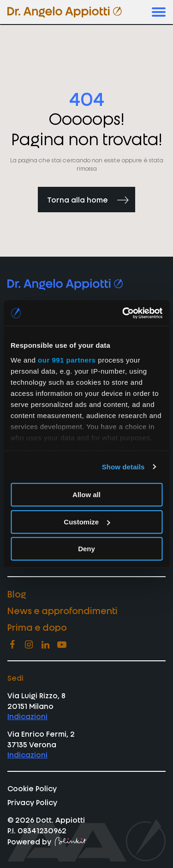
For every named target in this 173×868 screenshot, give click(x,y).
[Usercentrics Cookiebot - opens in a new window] (123, 313)
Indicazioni (27, 716)
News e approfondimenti (63, 610)
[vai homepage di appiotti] (65, 12)
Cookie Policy (32, 788)
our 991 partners (67, 360)
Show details (123, 467)
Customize (87, 522)
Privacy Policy (32, 802)
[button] (159, 12)
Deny (86, 549)
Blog (17, 594)
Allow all (86, 495)
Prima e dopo (37, 627)
